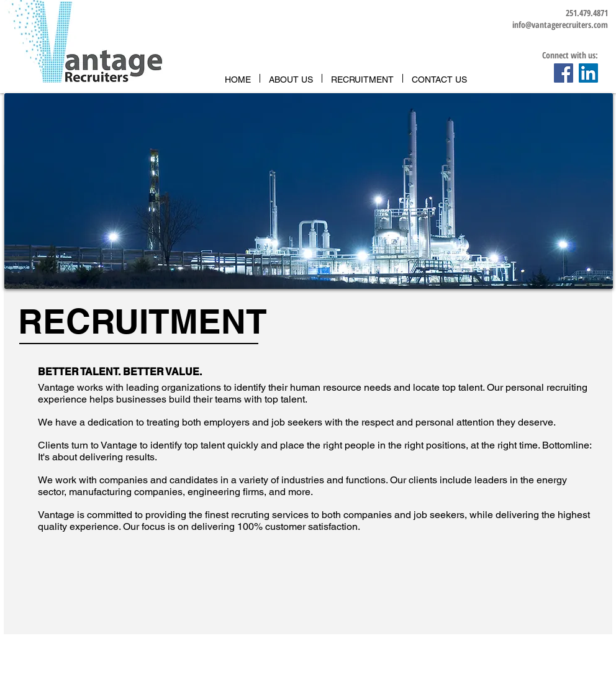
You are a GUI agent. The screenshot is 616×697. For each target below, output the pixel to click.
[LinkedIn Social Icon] (588, 73)
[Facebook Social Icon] (564, 73)
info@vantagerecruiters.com (560, 25)
